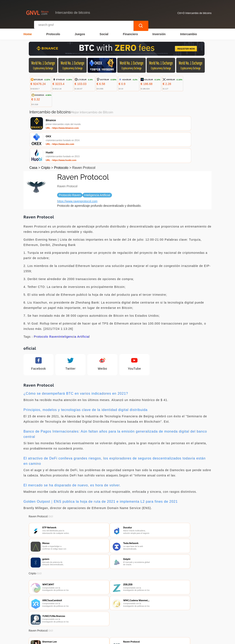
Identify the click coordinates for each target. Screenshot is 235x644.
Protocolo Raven (46, 304)
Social (104, 31)
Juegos (80, 31)
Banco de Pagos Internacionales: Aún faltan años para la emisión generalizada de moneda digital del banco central (115, 402)
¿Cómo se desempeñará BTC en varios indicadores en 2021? (76, 361)
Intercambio (189, 31)
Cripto (46, 135)
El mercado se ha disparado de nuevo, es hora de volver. (72, 453)
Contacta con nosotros (84, 619)
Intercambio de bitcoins (104, 639)
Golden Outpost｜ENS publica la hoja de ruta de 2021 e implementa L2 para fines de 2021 (101, 469)
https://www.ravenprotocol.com (77, 169)
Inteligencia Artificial (74, 304)
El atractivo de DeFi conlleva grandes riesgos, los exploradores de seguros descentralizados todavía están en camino (115, 429)
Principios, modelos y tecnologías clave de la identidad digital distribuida (85, 378)
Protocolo (53, 31)
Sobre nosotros (118, 619)
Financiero (130, 31)
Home (28, 31)
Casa (33, 135)
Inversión (159, 31)
